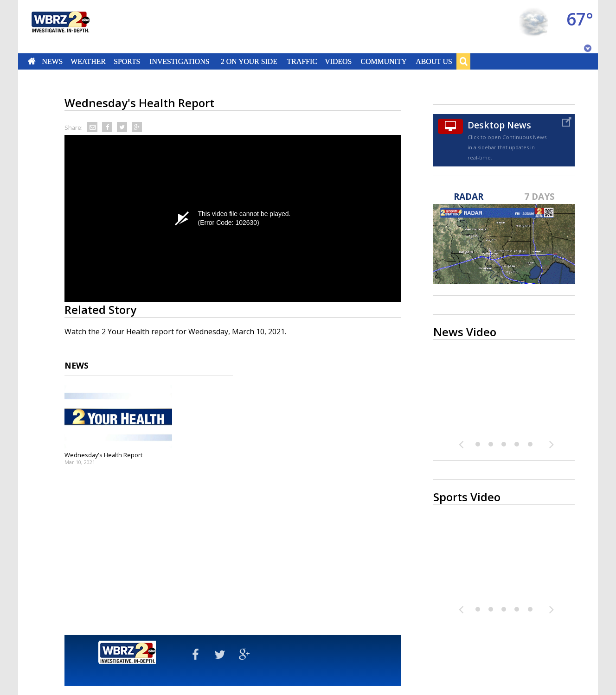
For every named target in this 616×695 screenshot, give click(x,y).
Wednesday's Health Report (103, 455)
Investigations (180, 61)
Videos (338, 61)
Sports (127, 61)
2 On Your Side (249, 61)
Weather (88, 61)
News (52, 61)
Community (383, 61)
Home (32, 61)
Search (463, 61)
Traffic (302, 61)
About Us (434, 61)
